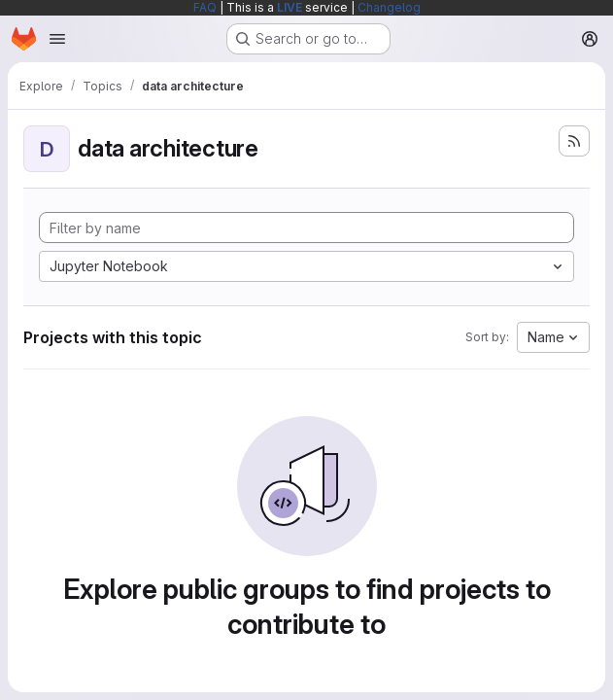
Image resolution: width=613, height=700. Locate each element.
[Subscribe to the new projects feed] (574, 141)
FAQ (205, 7)
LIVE (289, 7)
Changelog (389, 7)
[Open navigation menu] (57, 39)
